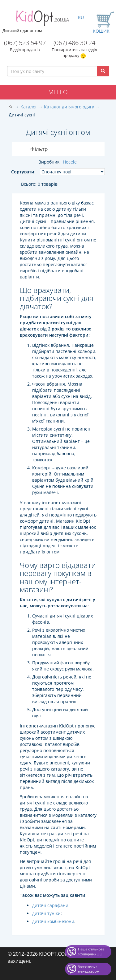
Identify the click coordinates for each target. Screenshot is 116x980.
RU (81, 17)
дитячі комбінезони (53, 921)
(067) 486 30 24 (74, 43)
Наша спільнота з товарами (91, 952)
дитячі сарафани (50, 905)
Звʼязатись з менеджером (89, 969)
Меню (58, 92)
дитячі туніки (46, 913)
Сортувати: (23, 172)
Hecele (70, 162)
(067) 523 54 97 (25, 43)
